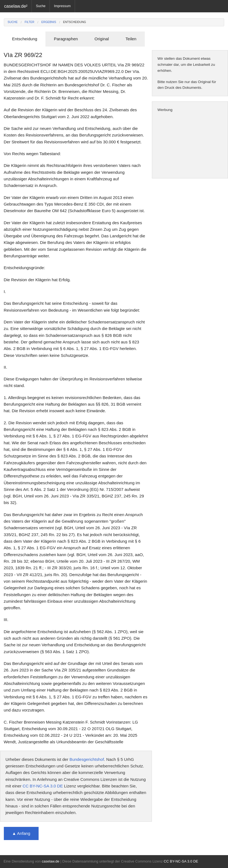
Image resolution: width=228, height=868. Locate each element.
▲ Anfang (21, 833)
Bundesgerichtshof (87, 759)
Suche (41, 6)
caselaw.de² (16, 6)
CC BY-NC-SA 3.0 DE (43, 786)
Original (102, 39)
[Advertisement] (190, 146)
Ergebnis (49, 22)
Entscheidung (75, 22)
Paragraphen (66, 39)
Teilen (131, 39)
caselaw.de (50, 861)
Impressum (62, 6)
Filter (29, 22)
